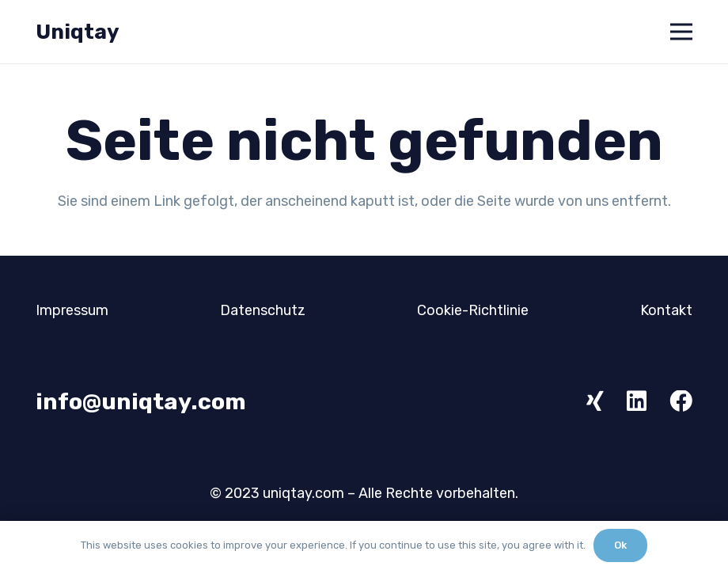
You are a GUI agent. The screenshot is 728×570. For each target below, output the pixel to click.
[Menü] (682, 32)
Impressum (72, 310)
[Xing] (595, 402)
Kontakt (666, 310)
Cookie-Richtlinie (473, 310)
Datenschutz (263, 310)
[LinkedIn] (637, 402)
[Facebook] (681, 402)
